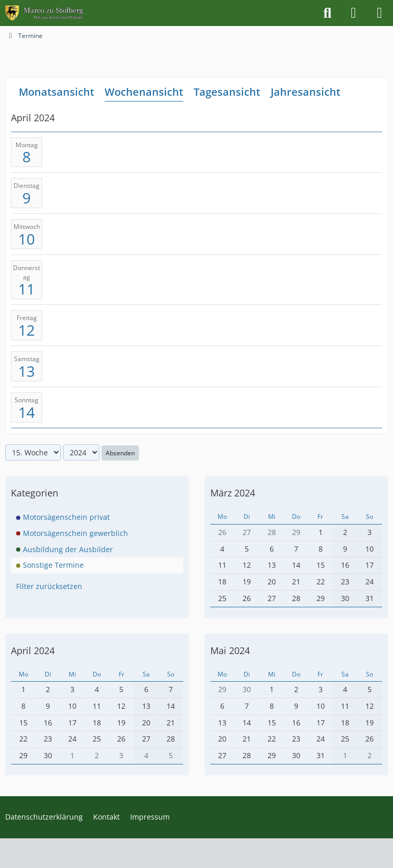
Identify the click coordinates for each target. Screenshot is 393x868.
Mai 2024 (230, 650)
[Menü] (379, 13)
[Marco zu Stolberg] (44, 13)
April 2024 (33, 650)
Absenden (120, 452)
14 (27, 412)
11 (27, 289)
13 (27, 371)
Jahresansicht (306, 92)
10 (27, 239)
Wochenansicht (144, 92)
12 (27, 330)
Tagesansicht (227, 92)
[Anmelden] (353, 13)
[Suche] (327, 13)
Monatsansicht (56, 92)
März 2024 (233, 493)
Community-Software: (196, 853)
